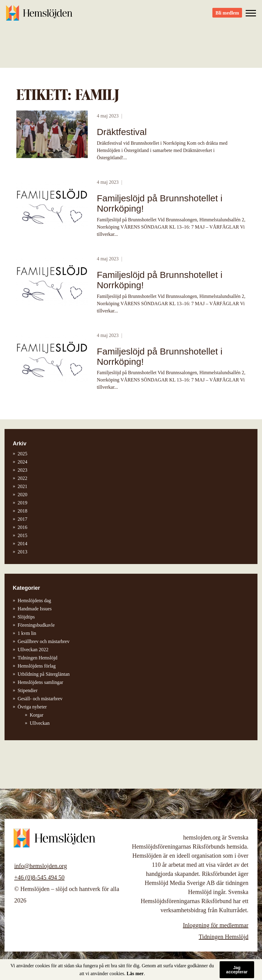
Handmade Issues (34, 609)
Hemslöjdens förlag (37, 666)
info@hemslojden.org (41, 866)
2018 (22, 511)
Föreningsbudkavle (36, 625)
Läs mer (135, 973)
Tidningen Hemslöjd (37, 658)
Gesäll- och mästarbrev (40, 699)
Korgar (36, 715)
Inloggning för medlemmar (216, 925)
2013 (22, 552)
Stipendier (28, 690)
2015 (22, 535)
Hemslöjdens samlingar (40, 682)
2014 (22, 544)
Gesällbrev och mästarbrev (43, 641)
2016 (22, 527)
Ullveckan (40, 723)
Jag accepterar (237, 970)
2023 (22, 470)
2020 (22, 495)
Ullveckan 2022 (33, 650)
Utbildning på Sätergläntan (44, 674)
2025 (22, 454)
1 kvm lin (27, 633)
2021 (22, 486)
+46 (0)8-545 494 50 (39, 877)
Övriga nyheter (32, 707)
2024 (22, 462)
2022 (22, 478)
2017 (22, 519)
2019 (22, 503)
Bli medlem (227, 15)
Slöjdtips (26, 617)
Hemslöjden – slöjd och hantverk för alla (39, 15)
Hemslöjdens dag (34, 601)
